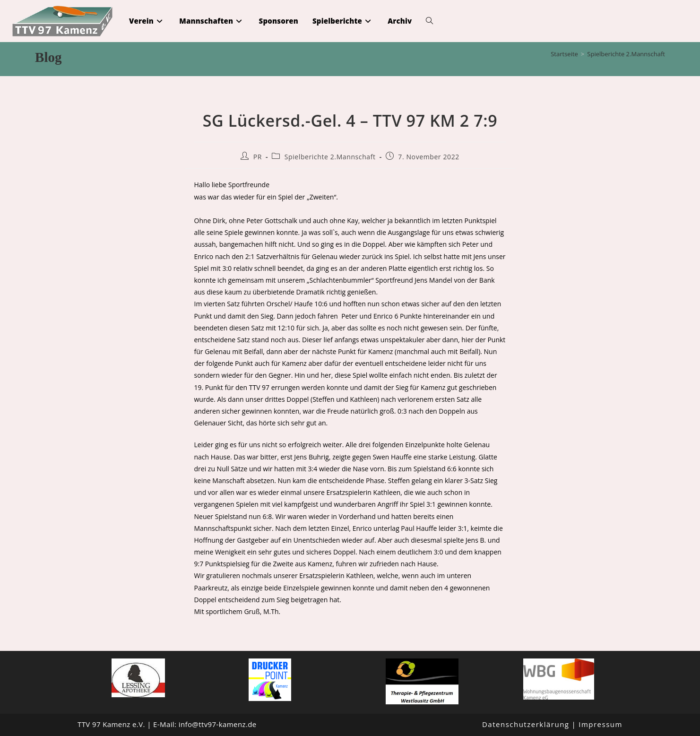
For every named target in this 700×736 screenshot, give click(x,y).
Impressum (601, 724)
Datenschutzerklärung (526, 724)
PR (258, 157)
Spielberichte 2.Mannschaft (626, 54)
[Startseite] (564, 54)
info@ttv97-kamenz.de (218, 724)
